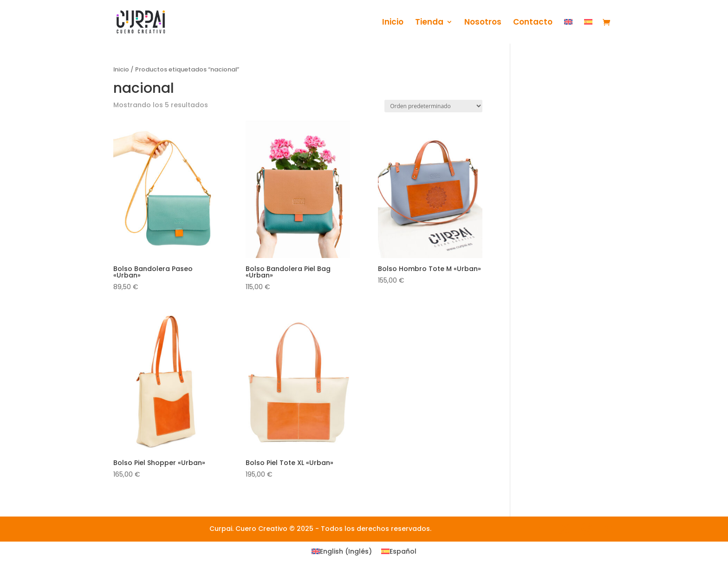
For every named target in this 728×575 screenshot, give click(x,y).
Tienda (429, 23)
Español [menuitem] (403, 551)
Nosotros (483, 23)
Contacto (533, 23)
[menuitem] (568, 31)
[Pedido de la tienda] (433, 106)
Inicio (393, 23)
